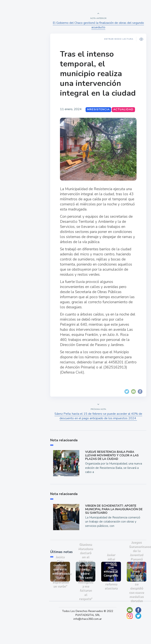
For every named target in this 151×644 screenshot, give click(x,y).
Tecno (13, 88)
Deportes (15, 97)
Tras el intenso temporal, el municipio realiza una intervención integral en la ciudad (93, 78)
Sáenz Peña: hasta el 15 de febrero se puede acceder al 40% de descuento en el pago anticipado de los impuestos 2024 (99, 428)
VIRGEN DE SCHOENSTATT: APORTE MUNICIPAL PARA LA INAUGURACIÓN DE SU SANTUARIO (113, 520)
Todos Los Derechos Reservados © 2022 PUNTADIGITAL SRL (90, 622)
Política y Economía (23, 70)
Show (12, 61)
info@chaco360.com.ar (90, 627)
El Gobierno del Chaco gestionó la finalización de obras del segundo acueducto (99, 25)
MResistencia (101, 119)
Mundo (13, 79)
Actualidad (17, 52)
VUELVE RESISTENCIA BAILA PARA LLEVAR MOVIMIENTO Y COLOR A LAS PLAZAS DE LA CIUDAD (113, 467)
